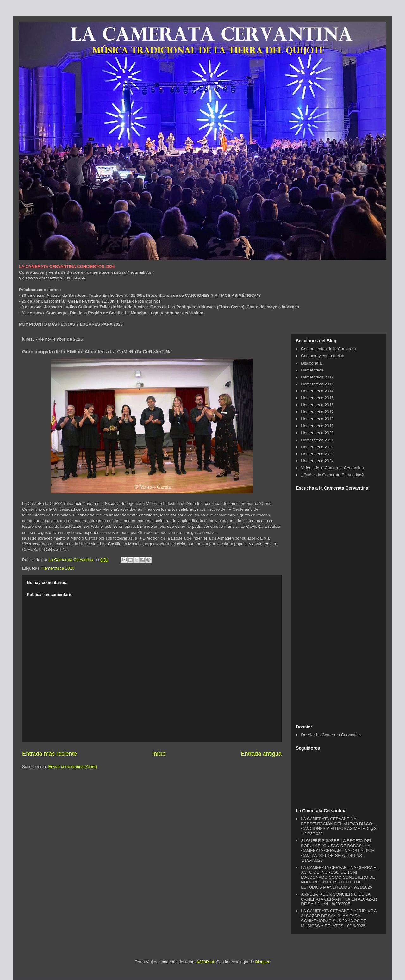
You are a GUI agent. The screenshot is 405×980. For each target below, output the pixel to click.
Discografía (311, 363)
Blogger (262, 962)
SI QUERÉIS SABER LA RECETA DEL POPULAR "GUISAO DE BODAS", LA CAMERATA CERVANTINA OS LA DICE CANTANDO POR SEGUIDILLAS (337, 848)
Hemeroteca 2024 (317, 461)
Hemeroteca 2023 (317, 454)
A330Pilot (205, 962)
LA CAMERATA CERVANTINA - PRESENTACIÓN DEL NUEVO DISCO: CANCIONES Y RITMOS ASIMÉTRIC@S (339, 824)
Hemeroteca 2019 (317, 426)
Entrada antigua (261, 754)
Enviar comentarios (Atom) (72, 767)
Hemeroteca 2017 (317, 412)
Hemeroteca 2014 (317, 391)
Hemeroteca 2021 (317, 440)
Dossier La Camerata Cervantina (331, 735)
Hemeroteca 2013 (317, 384)
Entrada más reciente (50, 754)
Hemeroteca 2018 (317, 419)
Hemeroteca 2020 (317, 433)
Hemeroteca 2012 (317, 377)
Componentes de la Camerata (328, 349)
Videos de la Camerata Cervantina (332, 468)
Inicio (159, 754)
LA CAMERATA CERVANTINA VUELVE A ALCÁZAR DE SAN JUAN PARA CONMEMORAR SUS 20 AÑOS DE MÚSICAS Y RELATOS (339, 918)
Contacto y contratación (323, 356)
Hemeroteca (312, 370)
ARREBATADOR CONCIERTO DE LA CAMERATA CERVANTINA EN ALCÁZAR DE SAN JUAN (339, 899)
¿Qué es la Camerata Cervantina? (332, 475)
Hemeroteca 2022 (317, 447)
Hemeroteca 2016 (58, 568)
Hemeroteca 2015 (317, 398)
